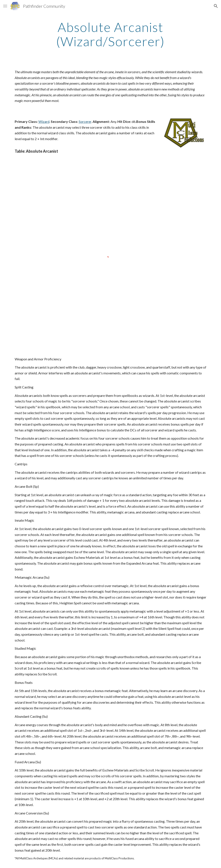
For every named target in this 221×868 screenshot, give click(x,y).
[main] (110, 34)
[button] (5, 6)
